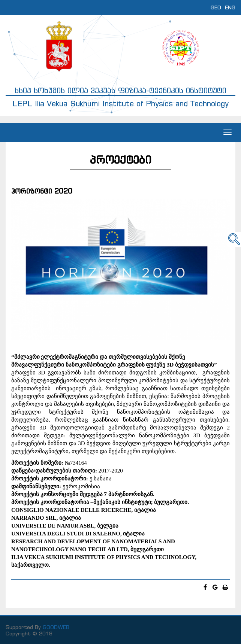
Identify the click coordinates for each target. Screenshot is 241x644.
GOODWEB (56, 627)
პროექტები (121, 160)
